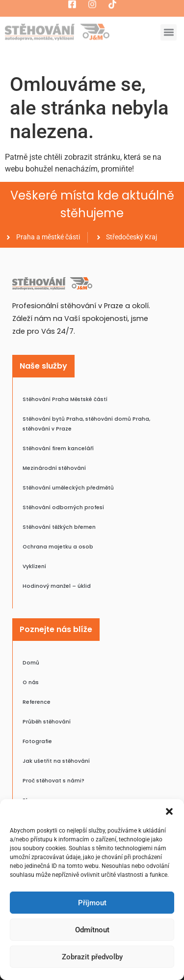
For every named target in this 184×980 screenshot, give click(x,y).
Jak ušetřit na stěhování (56, 761)
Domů (31, 663)
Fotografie (37, 741)
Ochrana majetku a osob (58, 547)
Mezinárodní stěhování (54, 468)
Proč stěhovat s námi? (53, 781)
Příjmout (92, 903)
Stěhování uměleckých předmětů (68, 488)
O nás (31, 682)
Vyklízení (34, 566)
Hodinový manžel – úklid (57, 586)
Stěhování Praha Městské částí (65, 399)
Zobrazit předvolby (92, 957)
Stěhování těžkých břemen (59, 527)
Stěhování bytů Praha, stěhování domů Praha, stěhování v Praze (86, 424)
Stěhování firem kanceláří (58, 448)
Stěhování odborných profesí (63, 507)
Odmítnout (92, 930)
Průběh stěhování (47, 722)
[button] (169, 811)
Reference (37, 702)
